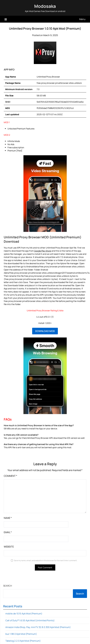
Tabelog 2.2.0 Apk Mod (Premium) (23, 641)
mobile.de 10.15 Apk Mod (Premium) (24, 614)
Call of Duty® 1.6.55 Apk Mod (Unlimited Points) (30, 620)
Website (9, 547)
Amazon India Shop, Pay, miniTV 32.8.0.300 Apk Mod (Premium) (38, 627)
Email (8, 532)
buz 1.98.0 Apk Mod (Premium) (21, 634)
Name (8, 518)
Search (8, 586)
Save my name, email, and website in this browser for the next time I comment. (46, 560)
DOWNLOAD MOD (45, 331)
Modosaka (45, 6)
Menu (82, 19)
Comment (10, 476)
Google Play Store (43, 251)
